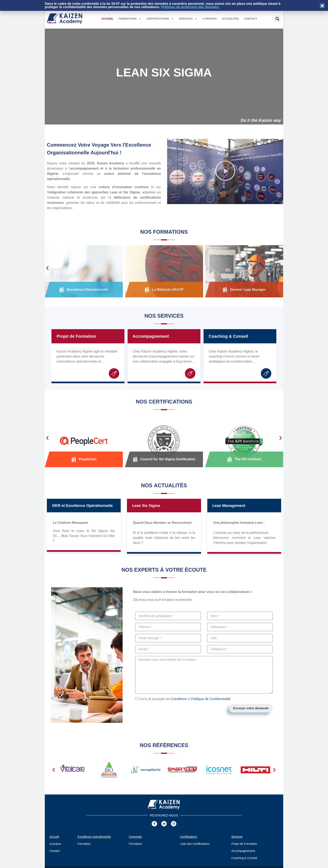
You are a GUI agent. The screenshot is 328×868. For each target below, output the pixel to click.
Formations (130, 19)
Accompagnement (151, 336)
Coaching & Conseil (228, 336)
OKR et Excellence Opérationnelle (82, 506)
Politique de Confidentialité (211, 699)
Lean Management (229, 506)
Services (188, 19)
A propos (210, 19)
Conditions (179, 699)
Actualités (230, 19)
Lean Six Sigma (146, 506)
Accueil (108, 19)
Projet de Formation (76, 336)
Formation (84, 844)
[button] (277, 19)
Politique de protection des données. (190, 7)
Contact (250, 19)
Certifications (160, 19)
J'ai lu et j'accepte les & (185, 699)
